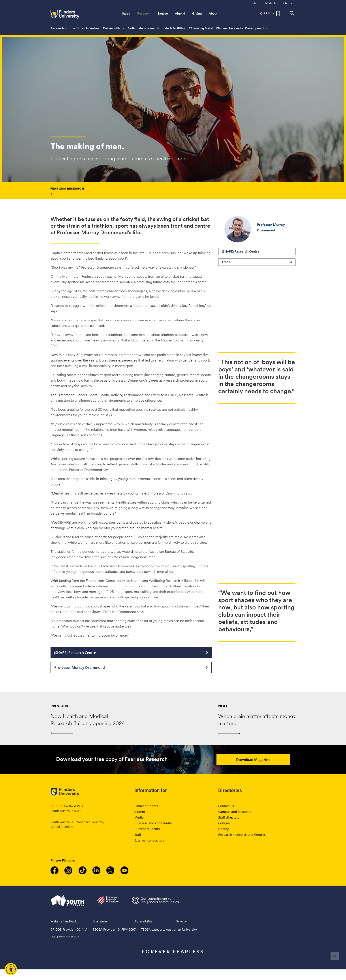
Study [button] (126, 13)
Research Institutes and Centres (242, 835)
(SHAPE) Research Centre (257, 251)
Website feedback (64, 921)
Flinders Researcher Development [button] (242, 28)
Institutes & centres (85, 28)
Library (223, 829)
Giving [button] (197, 13)
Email (257, 262)
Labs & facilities (174, 28)
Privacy (181, 921)
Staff (138, 835)
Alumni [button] (180, 13)
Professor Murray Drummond (131, 667)
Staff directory (229, 817)
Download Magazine (261, 760)
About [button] (213, 13)
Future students (146, 806)
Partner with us (113, 28)
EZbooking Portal (201, 28)
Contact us (226, 806)
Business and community (153, 823)
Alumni (140, 812)
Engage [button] (163, 13)
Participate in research (143, 28)
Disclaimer (100, 921)
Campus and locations (235, 812)
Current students (147, 829)
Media (139, 817)
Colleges (224, 823)
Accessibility (143, 921)
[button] (271, 13)
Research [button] (144, 13)
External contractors (149, 840)
